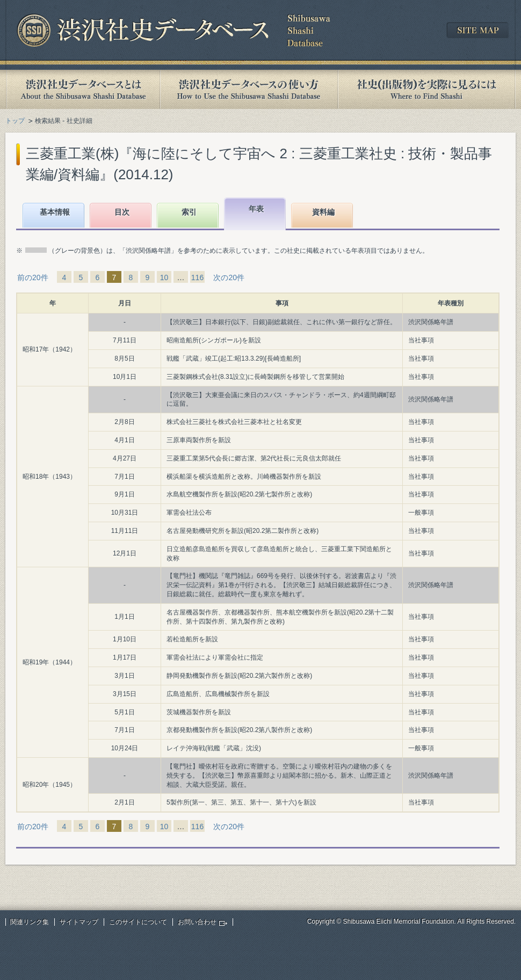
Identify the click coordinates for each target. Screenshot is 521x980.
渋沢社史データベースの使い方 (249, 89)
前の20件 (33, 277)
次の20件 (229, 277)
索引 (189, 212)
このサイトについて (138, 922)
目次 (122, 212)
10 (164, 277)
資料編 (323, 212)
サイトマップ (79, 922)
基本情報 (55, 212)
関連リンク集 (30, 922)
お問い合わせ (197, 922)
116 (197, 277)
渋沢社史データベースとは (82, 89)
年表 (256, 209)
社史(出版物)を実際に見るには (426, 89)
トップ (15, 121)
